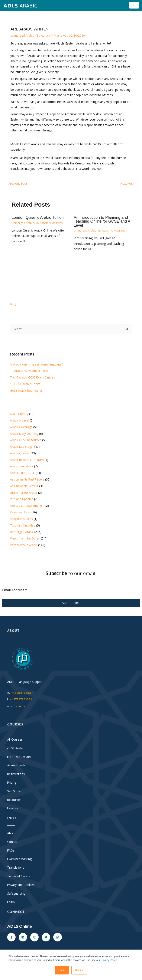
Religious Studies (21, 519)
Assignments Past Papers (27, 480)
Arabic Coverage (21, 427)
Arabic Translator (22, 466)
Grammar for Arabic (24, 493)
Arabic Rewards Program (27, 460)
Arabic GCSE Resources (26, 440)
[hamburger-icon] (134, 5)
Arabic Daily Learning (24, 434)
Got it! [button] (62, 970)
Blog (13, 304)
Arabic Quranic (20, 453)
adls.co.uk (19, 706)
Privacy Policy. (109, 960)
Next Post (129, 183)
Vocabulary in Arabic (24, 545)
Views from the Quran (25, 539)
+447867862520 (21, 700)
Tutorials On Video (23, 525)
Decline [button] (79, 970)
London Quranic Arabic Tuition (38, 218)
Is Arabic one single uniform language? (36, 364)
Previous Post (16, 183)
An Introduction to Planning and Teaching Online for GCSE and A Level (102, 221)
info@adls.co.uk (22, 693)
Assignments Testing (24, 486)
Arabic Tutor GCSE (22, 473)
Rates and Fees (20, 512)
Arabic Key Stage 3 (23, 447)
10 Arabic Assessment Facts (29, 371)
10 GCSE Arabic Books (25, 384)
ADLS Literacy (19, 414)
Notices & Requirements (26, 506)
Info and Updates (22, 499)
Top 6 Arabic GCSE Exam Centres (33, 378)
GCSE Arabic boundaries (26, 391)
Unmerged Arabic (22, 36)
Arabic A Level (20, 421)
